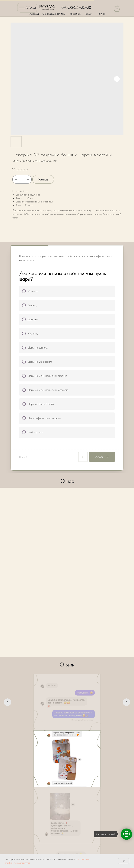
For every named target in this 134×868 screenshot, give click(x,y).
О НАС (89, 14)
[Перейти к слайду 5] (70, 736)
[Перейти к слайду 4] (67, 736)
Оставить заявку (67, 823)
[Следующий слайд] (126, 702)
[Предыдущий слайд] (8, 702)
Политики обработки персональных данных (70, 811)
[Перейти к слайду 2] (60, 736)
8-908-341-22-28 (76, 7)
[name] (67, 775)
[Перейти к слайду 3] (64, 736)
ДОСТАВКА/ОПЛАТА (53, 14)
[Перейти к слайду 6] (74, 736)
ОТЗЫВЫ (102, 14)
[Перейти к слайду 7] (77, 736)
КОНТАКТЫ (76, 14)
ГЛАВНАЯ (34, 14)
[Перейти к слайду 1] (57, 736)
